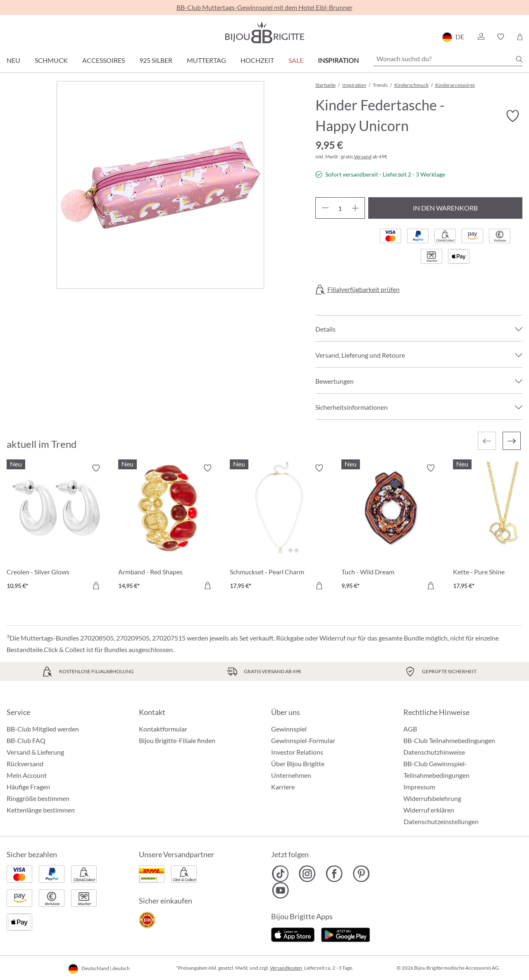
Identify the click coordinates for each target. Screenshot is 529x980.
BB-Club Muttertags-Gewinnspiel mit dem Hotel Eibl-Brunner (264, 7)
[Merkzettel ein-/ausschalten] (512, 116)
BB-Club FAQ (26, 740)
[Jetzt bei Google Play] (346, 934)
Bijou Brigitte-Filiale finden (177, 740)
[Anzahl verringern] (325, 208)
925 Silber (156, 60)
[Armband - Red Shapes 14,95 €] (168, 528)
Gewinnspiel (289, 729)
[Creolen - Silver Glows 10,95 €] (56, 528)
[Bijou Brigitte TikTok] (280, 874)
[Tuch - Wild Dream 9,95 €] (391, 528)
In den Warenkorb (445, 208)
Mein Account (27, 775)
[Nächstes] (512, 441)
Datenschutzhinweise (434, 752)
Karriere (283, 787)
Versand (363, 157)
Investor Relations (297, 752)
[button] (481, 37)
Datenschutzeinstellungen (441, 822)
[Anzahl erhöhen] (355, 208)
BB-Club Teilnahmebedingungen (449, 740)
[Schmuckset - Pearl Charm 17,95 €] (279, 528)
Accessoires (104, 60)
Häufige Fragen (28, 787)
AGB (410, 729)
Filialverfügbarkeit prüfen (363, 289)
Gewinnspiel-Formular (303, 740)
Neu (13, 60)
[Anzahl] (340, 208)
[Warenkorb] (520, 37)
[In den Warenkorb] (96, 586)
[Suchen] (519, 59)
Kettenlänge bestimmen (41, 810)
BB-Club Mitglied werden (43, 729)
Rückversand (25, 764)
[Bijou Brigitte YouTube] (280, 890)
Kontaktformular (163, 729)
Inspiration (338, 60)
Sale (296, 60)
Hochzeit (257, 60)
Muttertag (206, 60)
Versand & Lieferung (35, 752)
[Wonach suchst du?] (448, 59)
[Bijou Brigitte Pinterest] (361, 874)
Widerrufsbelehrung (432, 798)
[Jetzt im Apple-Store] (293, 934)
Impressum (419, 787)
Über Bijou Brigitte (298, 764)
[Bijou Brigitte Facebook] (334, 874)
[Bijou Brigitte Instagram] (307, 874)
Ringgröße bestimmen (38, 798)
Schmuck (51, 60)
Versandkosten (286, 968)
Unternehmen (291, 775)
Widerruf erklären (429, 810)
